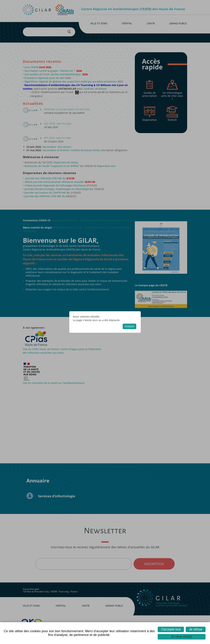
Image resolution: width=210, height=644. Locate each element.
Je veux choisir (182, 637)
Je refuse (196, 629)
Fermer (129, 326)
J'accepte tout (171, 629)
